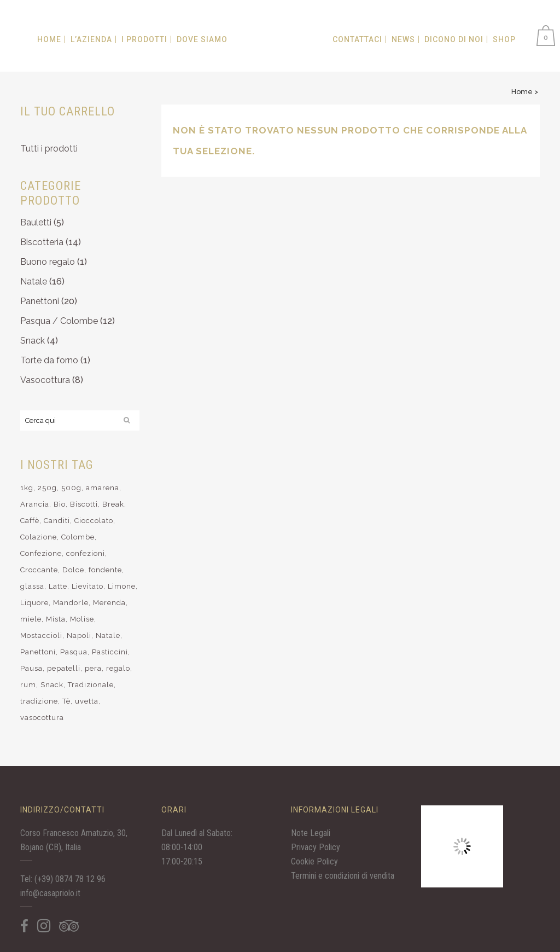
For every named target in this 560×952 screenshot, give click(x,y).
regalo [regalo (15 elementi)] (118, 668)
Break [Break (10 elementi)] (113, 504)
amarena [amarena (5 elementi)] (103, 488)
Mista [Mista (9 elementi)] (56, 619)
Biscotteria (42, 242)
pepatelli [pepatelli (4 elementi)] (64, 668)
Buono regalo (48, 262)
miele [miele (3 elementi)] (31, 619)
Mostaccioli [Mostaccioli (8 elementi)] (41, 635)
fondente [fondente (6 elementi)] (105, 570)
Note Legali (311, 833)
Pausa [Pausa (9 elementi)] (31, 668)
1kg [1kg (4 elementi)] (27, 488)
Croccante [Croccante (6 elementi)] (39, 570)
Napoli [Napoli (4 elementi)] (79, 635)
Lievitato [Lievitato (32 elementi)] (87, 586)
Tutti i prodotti (49, 149)
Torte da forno (49, 360)
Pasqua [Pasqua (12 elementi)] (74, 652)
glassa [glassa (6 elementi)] (32, 586)
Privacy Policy (316, 847)
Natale (34, 281)
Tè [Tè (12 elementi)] (66, 701)
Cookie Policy (314, 861)
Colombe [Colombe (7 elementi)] (78, 537)
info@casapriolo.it (50, 893)
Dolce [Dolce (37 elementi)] (73, 570)
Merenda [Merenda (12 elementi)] (109, 603)
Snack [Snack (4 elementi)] (52, 685)
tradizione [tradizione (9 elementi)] (39, 701)
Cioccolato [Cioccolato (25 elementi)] (94, 521)
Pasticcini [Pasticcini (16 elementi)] (110, 652)
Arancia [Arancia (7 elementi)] (35, 504)
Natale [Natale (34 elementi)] (108, 635)
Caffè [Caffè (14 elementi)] (30, 521)
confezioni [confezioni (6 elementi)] (86, 553)
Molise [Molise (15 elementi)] (82, 619)
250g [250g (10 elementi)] (47, 488)
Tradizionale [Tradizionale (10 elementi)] (91, 685)
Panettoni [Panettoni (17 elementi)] (38, 652)
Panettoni (40, 301)
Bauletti (36, 222)
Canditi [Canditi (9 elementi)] (57, 521)
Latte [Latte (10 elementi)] (58, 586)
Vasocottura (45, 380)
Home (522, 92)
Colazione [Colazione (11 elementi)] (39, 537)
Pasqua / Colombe (59, 321)
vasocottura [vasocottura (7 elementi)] (42, 718)
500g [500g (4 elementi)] (71, 488)
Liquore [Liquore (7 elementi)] (34, 603)
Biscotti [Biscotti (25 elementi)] (84, 504)
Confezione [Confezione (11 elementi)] (41, 553)
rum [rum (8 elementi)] (28, 685)
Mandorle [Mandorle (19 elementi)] (71, 603)
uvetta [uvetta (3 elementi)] (87, 701)
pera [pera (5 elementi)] (93, 668)
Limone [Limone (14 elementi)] (122, 586)
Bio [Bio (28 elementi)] (60, 504)
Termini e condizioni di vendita (343, 876)
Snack (33, 341)
